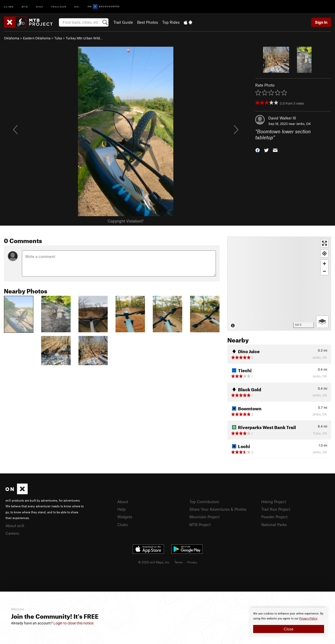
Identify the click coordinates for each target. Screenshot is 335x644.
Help (121, 509)
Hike (40, 6)
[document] (289, 622)
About (123, 502)
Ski (77, 6)
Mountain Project (204, 517)
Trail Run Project (276, 509)
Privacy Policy (308, 619)
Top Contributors (204, 502)
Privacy (192, 562)
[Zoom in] (324, 264)
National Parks (274, 525)
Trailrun (59, 6)
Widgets (125, 517)
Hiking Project (274, 502)
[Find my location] (324, 253)
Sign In (321, 22)
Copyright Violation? (126, 221)
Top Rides (171, 22)
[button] (258, 150)
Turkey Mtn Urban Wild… (84, 38)
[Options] (322, 322)
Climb (9, 6)
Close (289, 629)
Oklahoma (12, 38)
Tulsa (58, 38)
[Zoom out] (324, 271)
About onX (15, 526)
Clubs (123, 525)
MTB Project (200, 525)
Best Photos (148, 22)
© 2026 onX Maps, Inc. (154, 562)
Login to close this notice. (74, 623)
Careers (12, 533)
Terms (179, 562)
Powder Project (274, 517)
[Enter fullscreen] (324, 243)
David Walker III (282, 118)
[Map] (279, 284)
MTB (25, 6)
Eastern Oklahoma (37, 38)
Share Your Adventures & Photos (218, 509)
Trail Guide (123, 22)
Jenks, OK (304, 124)
